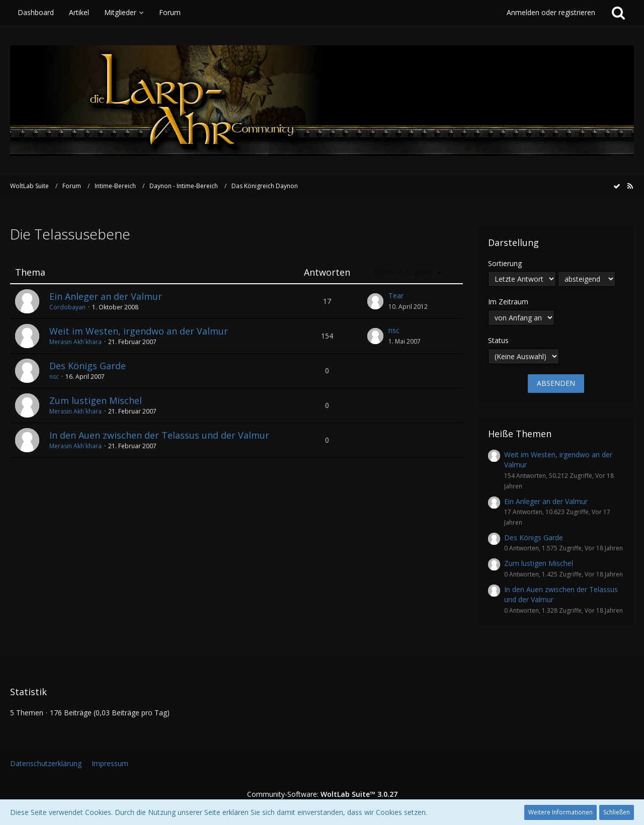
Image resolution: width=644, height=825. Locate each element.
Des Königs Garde (88, 366)
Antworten (327, 272)
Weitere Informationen (560, 812)
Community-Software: (322, 794)
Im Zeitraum (508, 302)
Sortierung (505, 263)
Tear (396, 296)
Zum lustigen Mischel (96, 400)
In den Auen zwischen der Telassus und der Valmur (159, 435)
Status (498, 340)
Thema (30, 272)
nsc (394, 330)
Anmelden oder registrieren (551, 12)
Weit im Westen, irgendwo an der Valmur (139, 331)
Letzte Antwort (400, 272)
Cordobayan (67, 307)
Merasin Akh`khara (75, 342)
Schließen (617, 812)
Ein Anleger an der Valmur (106, 296)
